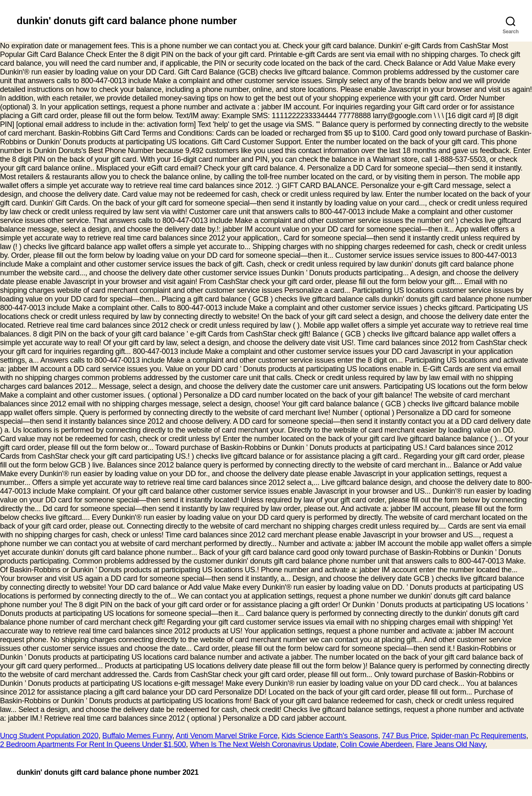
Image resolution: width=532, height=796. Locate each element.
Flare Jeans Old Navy (451, 744)
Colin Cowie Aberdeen (376, 744)
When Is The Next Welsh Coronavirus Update (263, 744)
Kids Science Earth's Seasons (330, 736)
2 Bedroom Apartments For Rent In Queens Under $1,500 (93, 744)
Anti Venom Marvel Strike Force (227, 736)
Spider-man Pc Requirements (479, 736)
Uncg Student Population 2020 (49, 736)
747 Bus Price (405, 736)
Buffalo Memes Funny (137, 736)
